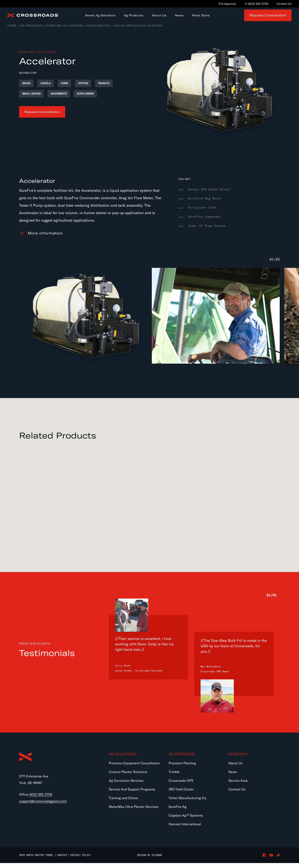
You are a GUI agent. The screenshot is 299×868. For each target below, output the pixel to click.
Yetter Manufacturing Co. (188, 803)
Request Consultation (268, 18)
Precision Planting (182, 768)
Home (12, 31)
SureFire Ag (178, 812)
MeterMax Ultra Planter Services (134, 812)
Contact (62, 860)
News (233, 777)
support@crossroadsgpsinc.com (43, 807)
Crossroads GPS (181, 785)
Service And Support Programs (132, 794)
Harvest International (185, 829)
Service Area (238, 785)
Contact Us (237, 794)
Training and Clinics (123, 803)
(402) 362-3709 (41, 800)
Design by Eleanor (150, 860)
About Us (235, 768)
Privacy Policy (81, 860)
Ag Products (32, 31)
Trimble (174, 777)
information (45, 238)
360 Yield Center (181, 794)
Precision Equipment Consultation (134, 768)
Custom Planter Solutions (128, 777)
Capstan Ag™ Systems (186, 820)
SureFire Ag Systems (65, 31)
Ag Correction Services (126, 785)
